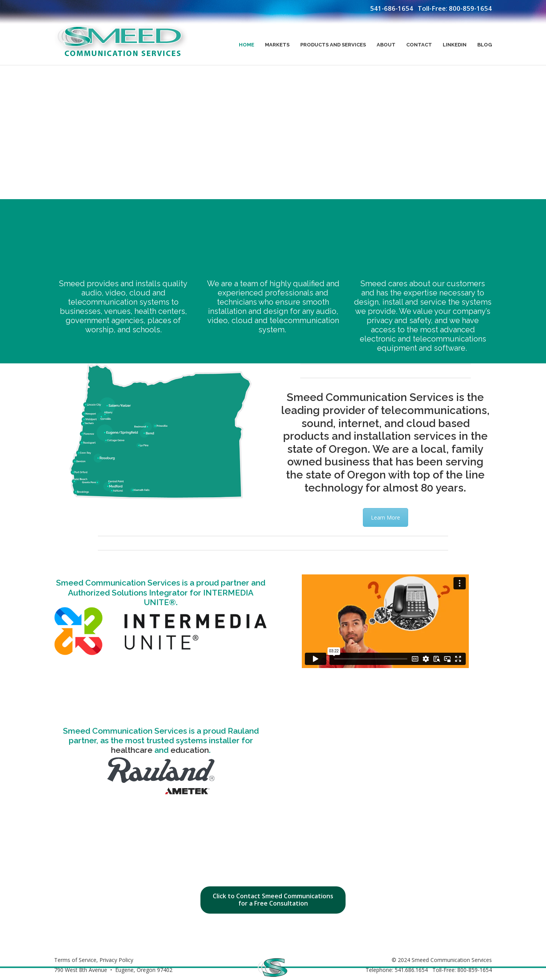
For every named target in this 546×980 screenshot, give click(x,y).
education (190, 750)
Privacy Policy (116, 960)
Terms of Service (75, 960)
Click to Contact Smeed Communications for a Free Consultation (273, 900)
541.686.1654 (411, 970)
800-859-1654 (470, 8)
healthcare (132, 750)
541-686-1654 (392, 8)
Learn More (386, 517)
